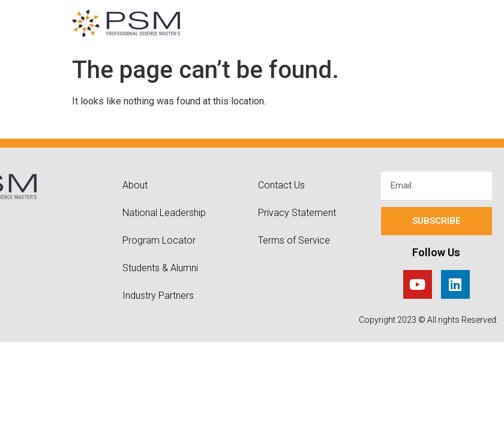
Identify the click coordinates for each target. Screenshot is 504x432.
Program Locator (159, 240)
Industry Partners (158, 295)
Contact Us (281, 185)
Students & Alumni (160, 268)
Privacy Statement (297, 213)
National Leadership (164, 213)
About (135, 185)
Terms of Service (294, 240)
